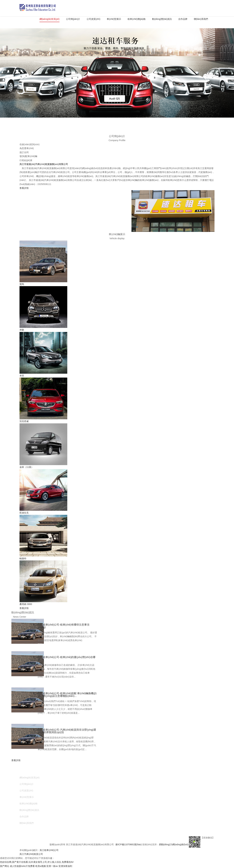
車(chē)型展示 (114, 19)
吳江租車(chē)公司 (49, 850)
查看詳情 (24, 188)
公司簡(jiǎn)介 (73, 19)
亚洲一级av (52, 866)
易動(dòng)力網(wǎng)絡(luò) (174, 844)
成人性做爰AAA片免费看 (22, 866)
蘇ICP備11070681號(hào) (129, 844)
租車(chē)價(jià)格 (137, 19)
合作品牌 (183, 19)
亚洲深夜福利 (65, 866)
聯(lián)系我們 (201, 19)
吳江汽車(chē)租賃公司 (31, 854)
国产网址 (5, 866)
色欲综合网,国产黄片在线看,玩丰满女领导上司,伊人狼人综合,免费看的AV (37, 862)
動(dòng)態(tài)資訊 (162, 19)
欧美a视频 (41, 866)
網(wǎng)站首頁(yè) (49, 19)
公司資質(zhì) (93, 19)
